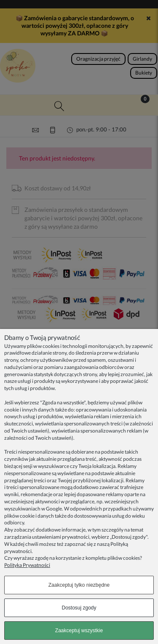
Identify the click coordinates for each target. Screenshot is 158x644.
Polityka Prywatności (27, 565)
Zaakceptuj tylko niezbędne (79, 585)
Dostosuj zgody (79, 608)
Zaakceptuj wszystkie (79, 631)
